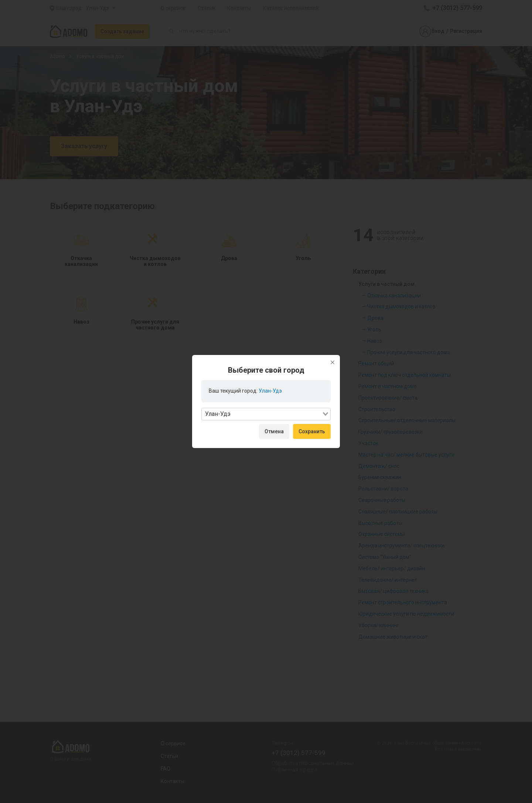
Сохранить (312, 431)
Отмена (274, 431)
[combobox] (266, 414)
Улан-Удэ (270, 391)
